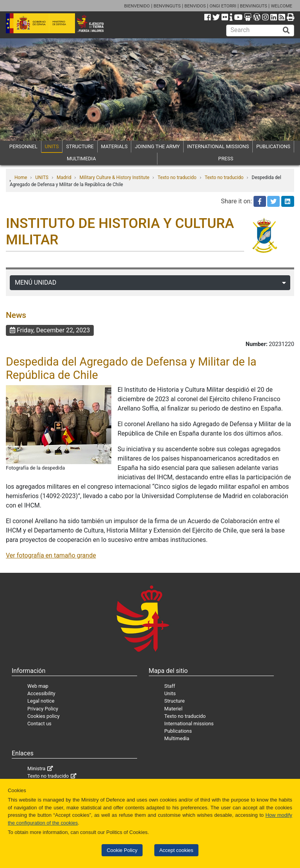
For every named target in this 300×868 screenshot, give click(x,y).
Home (21, 178)
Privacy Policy (43, 709)
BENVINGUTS (167, 6)
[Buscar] (286, 30)
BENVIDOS (195, 6)
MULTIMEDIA (81, 159)
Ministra (36, 768)
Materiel (173, 709)
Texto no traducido (177, 178)
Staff (170, 686)
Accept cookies (176, 850)
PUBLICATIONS (273, 146)
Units (170, 693)
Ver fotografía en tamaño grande (51, 555)
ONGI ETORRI (223, 6)
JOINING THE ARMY (157, 146)
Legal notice (41, 701)
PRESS (226, 159)
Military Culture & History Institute (114, 178)
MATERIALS (114, 146)
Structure (175, 701)
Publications (178, 731)
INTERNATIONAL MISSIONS (218, 146)
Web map (38, 686)
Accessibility (41, 693)
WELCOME (281, 6)
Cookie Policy (122, 850)
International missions (189, 724)
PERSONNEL (23, 146)
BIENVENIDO (137, 6)
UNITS (52, 146)
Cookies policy (44, 716)
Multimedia (177, 738)
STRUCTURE (80, 146)
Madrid (64, 178)
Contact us (39, 724)
